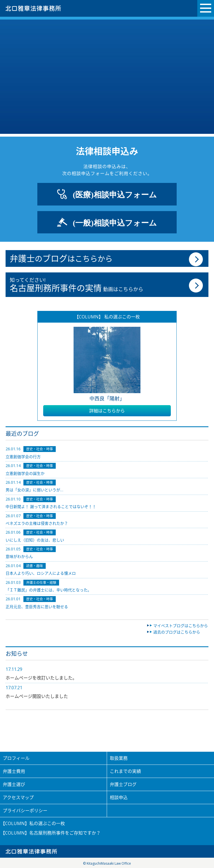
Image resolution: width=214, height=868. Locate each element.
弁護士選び (14, 784)
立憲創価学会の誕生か (25, 473)
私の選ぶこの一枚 (47, 823)
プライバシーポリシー (25, 811)
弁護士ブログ (123, 784)
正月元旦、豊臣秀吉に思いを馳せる (37, 607)
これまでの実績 (125, 771)
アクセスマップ (18, 797)
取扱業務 (119, 758)
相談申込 (119, 797)
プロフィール (16, 758)
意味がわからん (19, 556)
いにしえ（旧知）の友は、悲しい (35, 540)
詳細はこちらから (107, 411)
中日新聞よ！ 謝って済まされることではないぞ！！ (51, 506)
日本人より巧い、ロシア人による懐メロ (41, 573)
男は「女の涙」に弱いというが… (34, 490)
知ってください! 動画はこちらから (76, 285)
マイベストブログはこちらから (181, 626)
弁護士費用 (14, 771)
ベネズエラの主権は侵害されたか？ (37, 523)
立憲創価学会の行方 (23, 457)
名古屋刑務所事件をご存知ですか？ (65, 833)
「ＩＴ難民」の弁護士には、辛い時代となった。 (48, 590)
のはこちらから (61, 258)
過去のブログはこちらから (177, 632)
